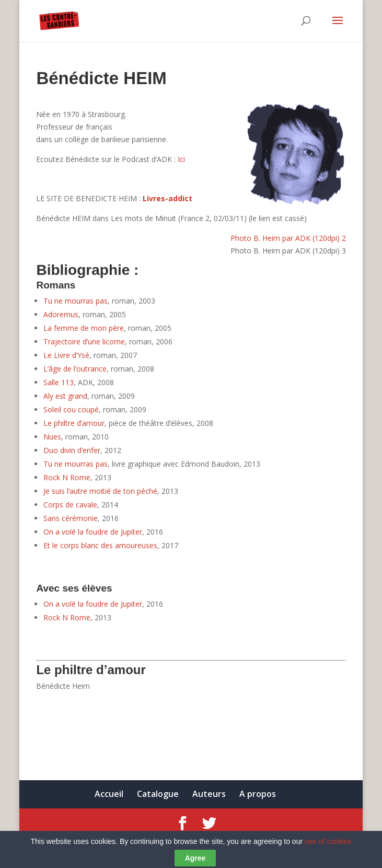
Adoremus (61, 314)
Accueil (109, 794)
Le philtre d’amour (74, 423)
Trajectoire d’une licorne (84, 342)
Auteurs (209, 794)
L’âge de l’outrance (75, 369)
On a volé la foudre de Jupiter (93, 532)
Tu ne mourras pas (76, 301)
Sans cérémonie (71, 518)
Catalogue (158, 794)
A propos (258, 794)
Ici (181, 159)
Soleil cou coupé (71, 409)
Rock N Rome (67, 477)
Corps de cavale (70, 505)
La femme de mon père (84, 328)
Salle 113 (59, 382)
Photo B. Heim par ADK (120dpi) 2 (288, 238)
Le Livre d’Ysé (66, 355)
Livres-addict (167, 198)
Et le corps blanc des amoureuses (100, 545)
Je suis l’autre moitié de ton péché (100, 491)
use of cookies (328, 850)
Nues (52, 437)
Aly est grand (65, 396)
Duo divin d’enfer (72, 450)
